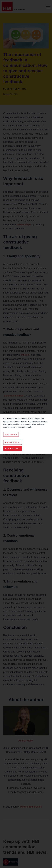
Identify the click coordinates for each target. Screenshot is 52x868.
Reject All (12, 442)
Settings (11, 434)
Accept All (12, 448)
